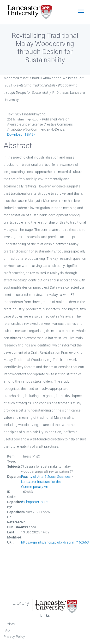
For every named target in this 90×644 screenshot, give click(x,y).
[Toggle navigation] (81, 11)
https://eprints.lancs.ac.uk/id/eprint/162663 (55, 542)
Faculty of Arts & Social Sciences (46, 477)
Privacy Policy (14, 637)
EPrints (9, 624)
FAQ (7, 630)
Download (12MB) (21, 134)
